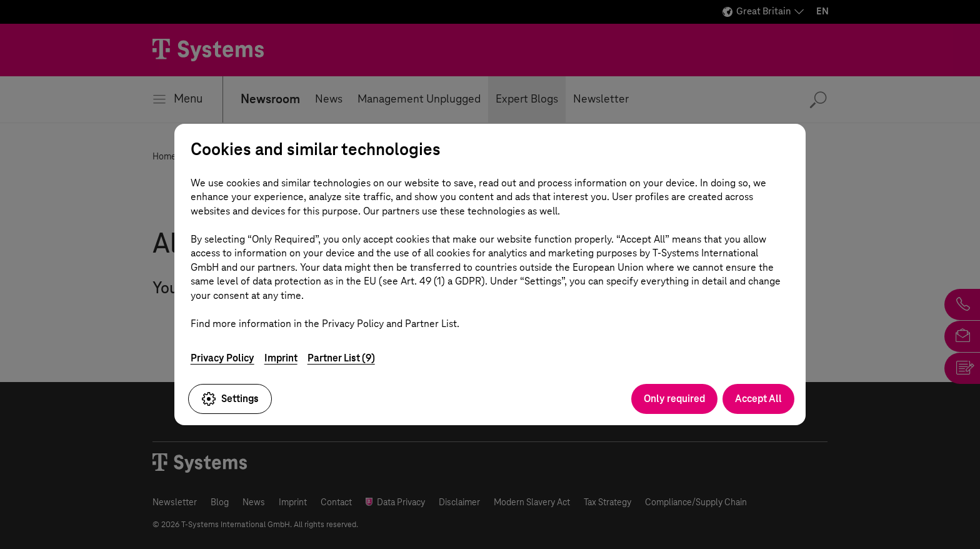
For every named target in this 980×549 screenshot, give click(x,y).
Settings (230, 399)
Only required (674, 399)
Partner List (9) (341, 358)
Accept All (758, 399)
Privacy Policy (222, 358)
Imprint (281, 358)
